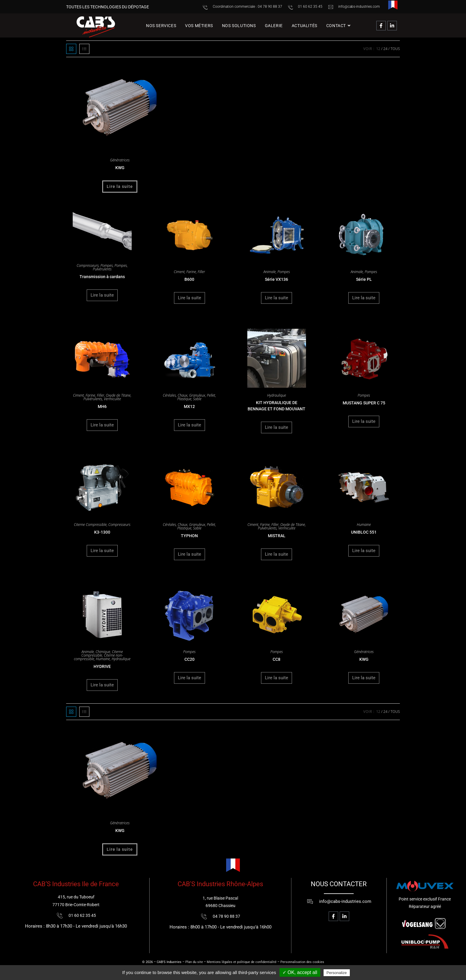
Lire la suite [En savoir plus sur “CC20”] (189, 678)
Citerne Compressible (90, 525)
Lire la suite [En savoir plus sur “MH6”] (102, 425)
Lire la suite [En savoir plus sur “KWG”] (120, 186)
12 (378, 49)
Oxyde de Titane (118, 395)
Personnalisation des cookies (302, 962)
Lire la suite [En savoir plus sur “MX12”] (189, 425)
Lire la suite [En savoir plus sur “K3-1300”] (102, 551)
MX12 (189, 406)
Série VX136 (277, 279)
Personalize (337, 973)
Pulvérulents (102, 269)
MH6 (102, 406)
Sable (197, 399)
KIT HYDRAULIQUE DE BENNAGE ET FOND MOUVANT (277, 406)
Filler (201, 272)
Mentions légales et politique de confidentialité (242, 962)
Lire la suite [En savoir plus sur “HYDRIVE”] (102, 685)
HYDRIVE (102, 666)
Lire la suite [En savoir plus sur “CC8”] (277, 678)
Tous (395, 49)
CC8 (277, 659)
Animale (270, 272)
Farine (191, 272)
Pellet (211, 395)
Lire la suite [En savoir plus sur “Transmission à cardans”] (102, 295)
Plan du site (194, 962)
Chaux (182, 395)
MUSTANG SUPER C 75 (364, 403)
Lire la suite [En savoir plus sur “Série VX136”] (277, 298)
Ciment (179, 272)
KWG (120, 168)
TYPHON (189, 536)
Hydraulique (277, 395)
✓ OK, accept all (300, 972)
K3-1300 (102, 532)
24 (386, 49)
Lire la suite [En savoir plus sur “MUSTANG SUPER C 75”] (364, 421)
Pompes (107, 265)
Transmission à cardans (102, 277)
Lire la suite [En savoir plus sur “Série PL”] (364, 298)
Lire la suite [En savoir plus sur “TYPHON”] (189, 554)
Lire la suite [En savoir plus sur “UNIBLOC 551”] (364, 551)
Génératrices (120, 160)
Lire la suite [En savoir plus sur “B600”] (189, 298)
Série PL (364, 279)
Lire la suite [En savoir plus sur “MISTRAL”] (277, 554)
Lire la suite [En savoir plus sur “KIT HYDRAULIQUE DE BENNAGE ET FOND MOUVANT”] (277, 427)
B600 (189, 279)
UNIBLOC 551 (364, 532)
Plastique (184, 399)
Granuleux (197, 395)
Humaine (364, 525)
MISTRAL (277, 536)
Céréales (170, 395)
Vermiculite (112, 399)
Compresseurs (88, 265)
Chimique (103, 652)
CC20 (189, 659)
